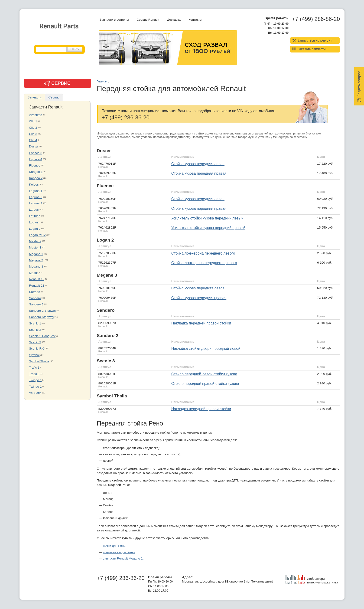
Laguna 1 (36, 191)
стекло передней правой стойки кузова (205, 384)
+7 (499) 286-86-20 (316, 19)
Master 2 (35, 241)
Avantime (36, 115)
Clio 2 (33, 128)
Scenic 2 (35, 330)
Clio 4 (33, 140)
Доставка (174, 20)
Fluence (35, 165)
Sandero (35, 298)
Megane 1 (36, 254)
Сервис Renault (148, 20)
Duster (34, 146)
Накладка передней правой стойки (201, 323)
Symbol (34, 355)
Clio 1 (33, 121)
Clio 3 (33, 134)
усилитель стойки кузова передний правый (208, 228)
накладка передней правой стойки (201, 409)
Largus (34, 210)
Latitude (35, 216)
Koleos (34, 185)
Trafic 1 (34, 368)
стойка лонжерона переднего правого (204, 263)
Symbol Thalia (39, 361)
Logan (33, 222)
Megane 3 (36, 267)
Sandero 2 (36, 304)
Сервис (54, 97)
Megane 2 (36, 260)
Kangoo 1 (36, 172)
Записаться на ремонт (312, 40)
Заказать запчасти (309, 49)
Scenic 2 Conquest (42, 336)
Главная (102, 82)
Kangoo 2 (36, 178)
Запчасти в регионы (114, 20)
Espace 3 (36, 153)
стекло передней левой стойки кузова (204, 374)
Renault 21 (37, 286)
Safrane (35, 292)
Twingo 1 (35, 380)
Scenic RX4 (37, 349)
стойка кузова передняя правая (199, 173)
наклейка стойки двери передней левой (206, 349)
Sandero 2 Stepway (43, 311)
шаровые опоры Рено (119, 552)
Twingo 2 (35, 387)
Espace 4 (36, 159)
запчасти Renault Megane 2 (123, 558)
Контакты (195, 20)
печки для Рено (114, 546)
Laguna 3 (36, 203)
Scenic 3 (35, 342)
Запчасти (35, 97)
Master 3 (35, 247)
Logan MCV (37, 235)
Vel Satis (35, 393)
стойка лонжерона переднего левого (203, 253)
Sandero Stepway (41, 317)
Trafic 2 (34, 374)
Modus (34, 273)
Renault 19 (37, 279)
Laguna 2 (36, 197)
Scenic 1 (35, 323)
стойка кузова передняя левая (198, 164)
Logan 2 (35, 229)
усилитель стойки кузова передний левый (207, 218)
